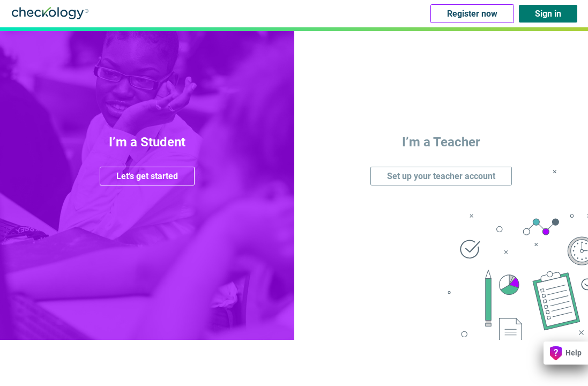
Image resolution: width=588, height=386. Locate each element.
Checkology (50, 13)
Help (566, 353)
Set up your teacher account (441, 176)
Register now (472, 14)
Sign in (548, 14)
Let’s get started (147, 176)
